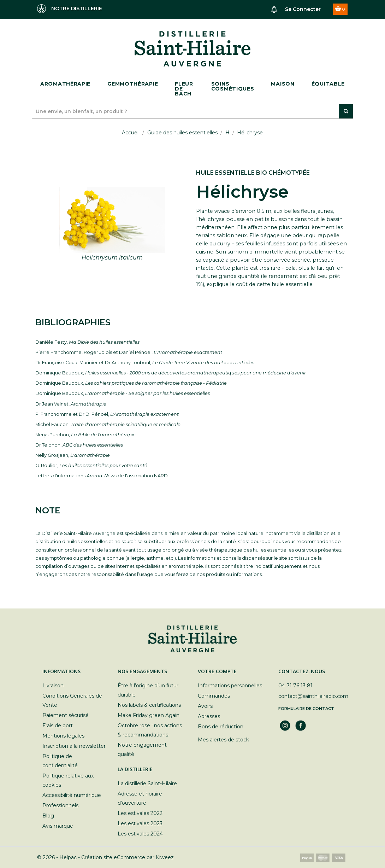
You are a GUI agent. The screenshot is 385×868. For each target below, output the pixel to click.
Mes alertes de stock (223, 740)
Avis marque (58, 826)
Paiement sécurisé (66, 715)
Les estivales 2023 (140, 823)
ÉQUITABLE (328, 84)
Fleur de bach (184, 89)
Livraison (53, 686)
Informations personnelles (230, 686)
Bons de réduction (221, 727)
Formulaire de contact (306, 709)
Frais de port (58, 726)
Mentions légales (63, 736)
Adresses (209, 716)
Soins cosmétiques (233, 86)
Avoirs (205, 706)
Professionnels (60, 805)
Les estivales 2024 (140, 834)
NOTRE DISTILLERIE (70, 9)
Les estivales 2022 (140, 813)
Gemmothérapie (133, 84)
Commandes (214, 696)
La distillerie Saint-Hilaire (147, 783)
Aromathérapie (65, 84)
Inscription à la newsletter (74, 746)
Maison (283, 84)
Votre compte (217, 671)
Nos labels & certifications (149, 705)
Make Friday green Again (149, 715)
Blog (48, 816)
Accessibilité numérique (72, 795)
